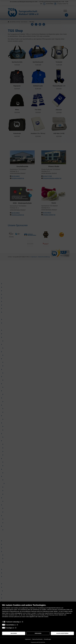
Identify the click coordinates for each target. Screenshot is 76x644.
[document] (38, 612)
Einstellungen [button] (47, 639)
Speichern (38, 633)
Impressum (28, 639)
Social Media (10, 625)
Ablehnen (14, 633)
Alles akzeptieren (62, 633)
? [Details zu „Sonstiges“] (16, 628)
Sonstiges (9, 628)
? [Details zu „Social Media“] (17, 625)
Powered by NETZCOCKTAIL (38, 642)
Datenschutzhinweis (37, 639)
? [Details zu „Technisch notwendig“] (22, 622)
